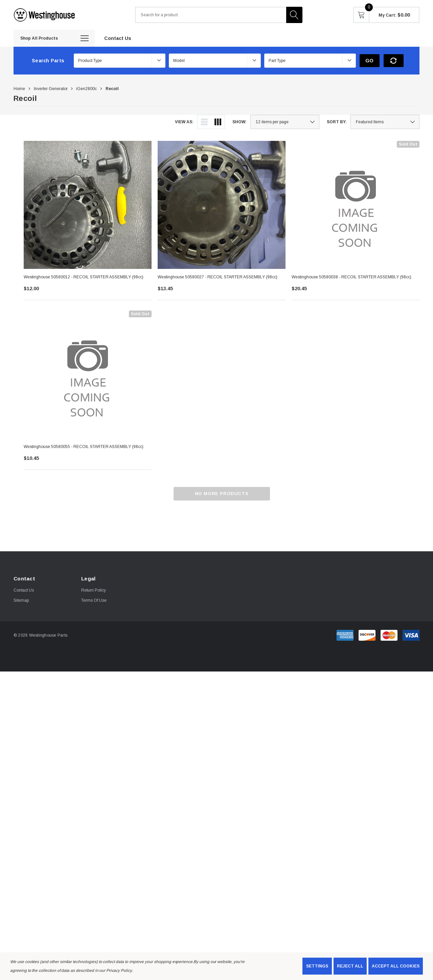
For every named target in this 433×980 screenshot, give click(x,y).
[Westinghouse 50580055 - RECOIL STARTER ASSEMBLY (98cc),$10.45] (88, 375)
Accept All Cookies (396, 966)
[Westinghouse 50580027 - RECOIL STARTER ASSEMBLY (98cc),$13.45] (222, 205)
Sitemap (21, 600)
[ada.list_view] (204, 122)
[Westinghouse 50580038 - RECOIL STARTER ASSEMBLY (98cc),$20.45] (356, 205)
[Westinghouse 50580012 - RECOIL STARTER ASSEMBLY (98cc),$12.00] (88, 205)
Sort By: (337, 122)
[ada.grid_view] (218, 122)
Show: (240, 122)
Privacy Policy (119, 971)
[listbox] (385, 122)
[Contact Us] (118, 38)
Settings (317, 966)
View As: (184, 122)
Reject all (350, 966)
